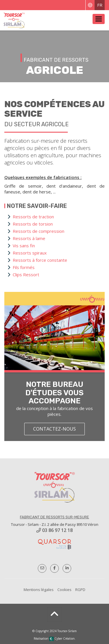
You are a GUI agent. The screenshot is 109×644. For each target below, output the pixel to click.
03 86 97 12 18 (54, 530)
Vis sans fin (24, 246)
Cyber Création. (62, 638)
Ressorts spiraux (30, 253)
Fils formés (24, 267)
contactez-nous (54, 429)
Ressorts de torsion (33, 224)
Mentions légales (39, 590)
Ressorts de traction (33, 217)
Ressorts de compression (38, 231)
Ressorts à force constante (40, 260)
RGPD (80, 590)
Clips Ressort (26, 275)
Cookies (64, 590)
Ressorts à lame (29, 238)
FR (100, 5)
